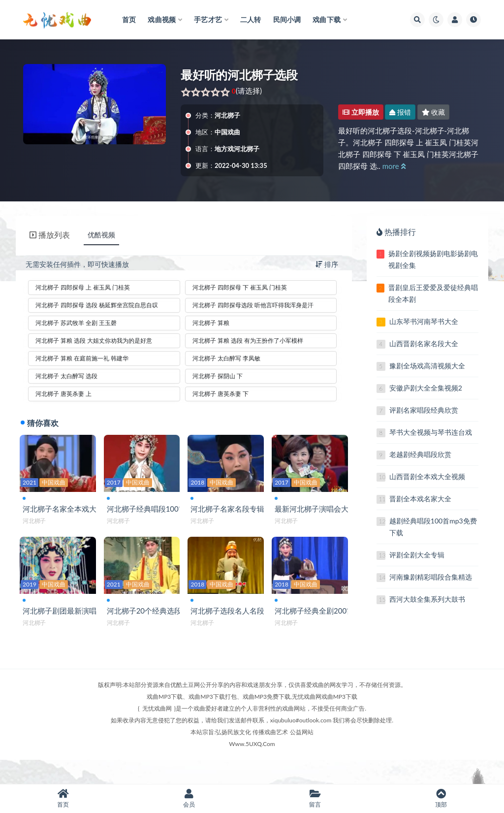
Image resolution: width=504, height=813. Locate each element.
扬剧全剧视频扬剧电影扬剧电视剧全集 (433, 259)
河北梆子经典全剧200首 (316, 624)
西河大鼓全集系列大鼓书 (427, 599)
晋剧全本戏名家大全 (420, 499)
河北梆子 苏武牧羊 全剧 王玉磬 (76, 323)
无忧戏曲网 (157, 732)
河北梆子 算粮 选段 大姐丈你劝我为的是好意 (94, 341)
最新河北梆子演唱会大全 (317, 511)
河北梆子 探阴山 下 (218, 376)
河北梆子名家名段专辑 (229, 511)
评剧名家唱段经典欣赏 (424, 410)
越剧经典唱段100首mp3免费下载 (433, 527)
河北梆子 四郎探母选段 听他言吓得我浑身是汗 (253, 305)
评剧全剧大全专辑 (417, 555)
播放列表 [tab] (50, 235)
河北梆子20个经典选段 (146, 624)
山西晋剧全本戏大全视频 (427, 476)
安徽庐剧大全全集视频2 (426, 388)
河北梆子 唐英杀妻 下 (220, 394)
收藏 (434, 112)
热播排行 (396, 232)
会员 (189, 798)
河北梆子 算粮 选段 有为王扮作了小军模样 (248, 341)
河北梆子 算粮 (211, 323)
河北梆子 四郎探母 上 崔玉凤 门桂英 (83, 287)
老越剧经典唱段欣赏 (420, 454)
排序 (327, 264)
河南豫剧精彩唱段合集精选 (431, 577)
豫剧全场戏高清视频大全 (427, 366)
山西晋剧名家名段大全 (424, 343)
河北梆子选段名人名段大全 (237, 624)
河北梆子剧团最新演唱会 (65, 624)
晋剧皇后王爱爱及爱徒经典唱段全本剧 (433, 293)
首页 (63, 798)
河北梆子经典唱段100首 (148, 511)
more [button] (394, 166)
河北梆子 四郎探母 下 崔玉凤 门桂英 (240, 287)
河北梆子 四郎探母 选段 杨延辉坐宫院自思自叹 (97, 305)
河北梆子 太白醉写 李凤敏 (226, 358)
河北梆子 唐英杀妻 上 (63, 394)
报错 (400, 112)
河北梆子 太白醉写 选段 (66, 376)
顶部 (441, 798)
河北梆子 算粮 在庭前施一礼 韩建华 (82, 358)
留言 (315, 798)
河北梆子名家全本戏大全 (65, 511)
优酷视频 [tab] (101, 235)
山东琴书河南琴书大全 (424, 321)
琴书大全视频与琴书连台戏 (431, 432)
